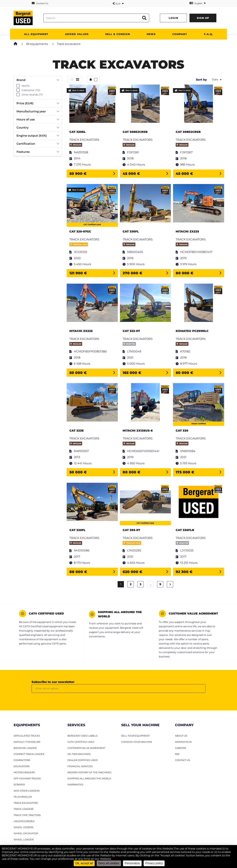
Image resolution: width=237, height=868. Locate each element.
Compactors (22, 760)
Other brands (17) (32, 95)
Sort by (201, 80)
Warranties (75, 785)
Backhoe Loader (25, 748)
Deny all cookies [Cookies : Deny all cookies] (109, 863)
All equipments (37, 44)
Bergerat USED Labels (82, 736)
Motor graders (24, 772)
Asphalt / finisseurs (27, 742)
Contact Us (40, 3)
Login (173, 18)
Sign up (203, 18)
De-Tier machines (79, 754)
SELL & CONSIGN (118, 34)
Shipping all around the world (89, 778)
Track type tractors (27, 815)
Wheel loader (24, 839)
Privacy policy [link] (154, 863)
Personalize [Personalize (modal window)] (132, 863)
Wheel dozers (23, 827)
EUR (118, 3)
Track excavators (26, 803)
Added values (77, 34)
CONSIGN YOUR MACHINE (137, 742)
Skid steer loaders (27, 791)
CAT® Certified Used (81, 742)
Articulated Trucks (27, 736)
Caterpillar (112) (31, 90)
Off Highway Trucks (27, 778)
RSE (177, 754)
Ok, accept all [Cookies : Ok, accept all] (84, 863)
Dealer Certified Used (83, 760)
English (198, 3)
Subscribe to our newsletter (53, 682)
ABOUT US (181, 736)
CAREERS (181, 748)
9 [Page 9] (160, 584)
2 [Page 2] (131, 584)
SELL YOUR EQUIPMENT (135, 736)
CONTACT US (183, 760)
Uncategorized (24, 821)
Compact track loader (29, 754)
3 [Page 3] (141, 584)
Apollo (26, 86)
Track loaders (24, 809)
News (151, 34)
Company (180, 34)
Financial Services (80, 766)
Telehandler (23, 797)
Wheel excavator (26, 833)
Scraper (19, 785)
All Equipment (36, 34)
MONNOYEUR (183, 742)
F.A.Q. (208, 34)
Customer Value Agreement (86, 748)
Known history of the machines (89, 772)
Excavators (22, 766)
